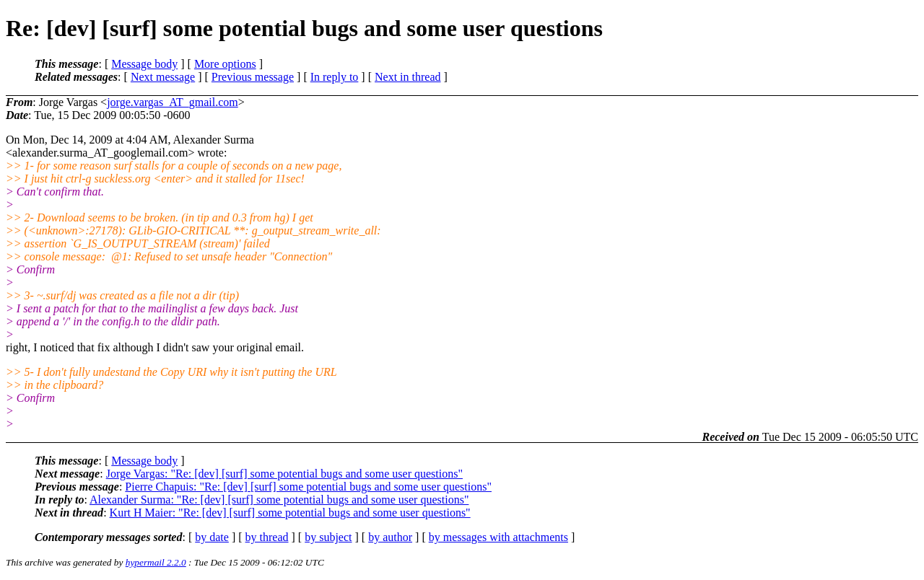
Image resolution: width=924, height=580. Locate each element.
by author (390, 537)
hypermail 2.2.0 (156, 562)
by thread (267, 537)
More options (225, 64)
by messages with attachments (498, 537)
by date (212, 537)
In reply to (335, 77)
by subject (328, 537)
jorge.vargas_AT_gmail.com (173, 102)
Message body (144, 64)
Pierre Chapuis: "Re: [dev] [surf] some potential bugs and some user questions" (308, 487)
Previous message (253, 77)
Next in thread (408, 77)
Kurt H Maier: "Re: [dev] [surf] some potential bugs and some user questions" (290, 513)
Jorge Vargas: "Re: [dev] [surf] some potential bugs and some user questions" (284, 474)
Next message (163, 77)
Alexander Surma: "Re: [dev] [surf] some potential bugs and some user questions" (279, 500)
